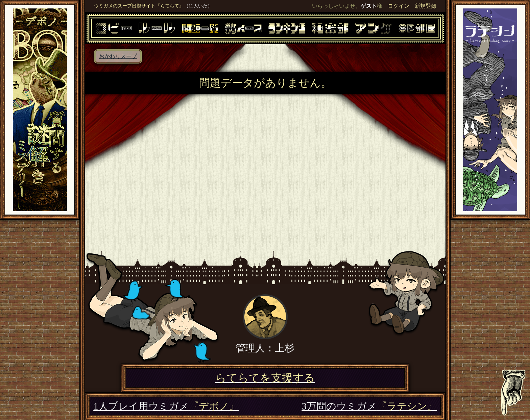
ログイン (399, 6)
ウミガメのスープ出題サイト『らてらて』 (139, 6)
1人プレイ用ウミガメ (166, 406)
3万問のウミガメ (369, 406)
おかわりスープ (118, 56)
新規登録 (426, 6)
